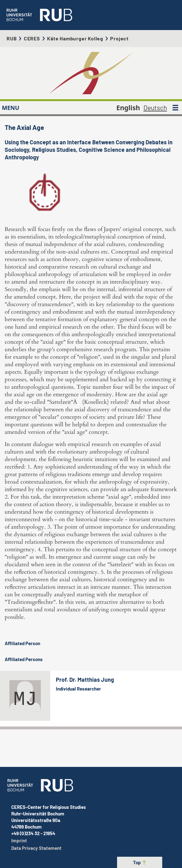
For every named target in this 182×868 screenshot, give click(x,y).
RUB (12, 38)
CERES (32, 38)
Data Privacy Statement (36, 848)
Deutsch (155, 108)
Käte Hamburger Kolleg (75, 38)
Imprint (19, 840)
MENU (11, 108)
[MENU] (175, 108)
